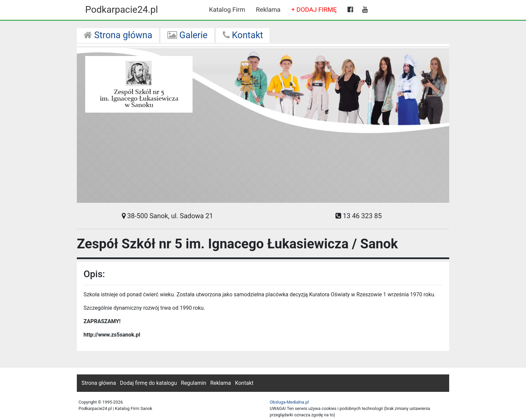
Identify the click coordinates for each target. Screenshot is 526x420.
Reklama (268, 10)
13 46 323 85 (359, 216)
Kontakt (243, 35)
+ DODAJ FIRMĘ (314, 10)
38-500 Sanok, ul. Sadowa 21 (167, 216)
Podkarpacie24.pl (122, 10)
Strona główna (118, 35)
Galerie (188, 35)
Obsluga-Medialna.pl (289, 402)
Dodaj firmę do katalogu (149, 383)
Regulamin (194, 383)
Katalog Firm (227, 10)
